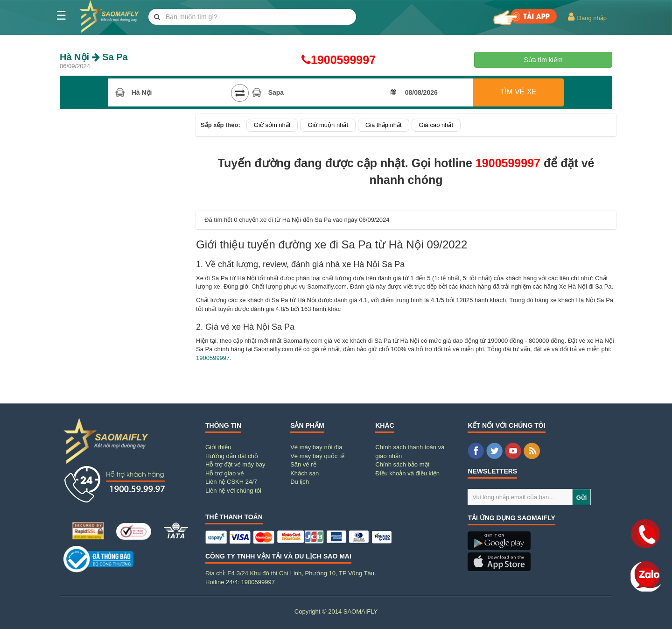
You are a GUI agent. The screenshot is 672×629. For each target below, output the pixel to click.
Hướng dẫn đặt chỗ (232, 456)
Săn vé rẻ (303, 464)
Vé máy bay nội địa (316, 447)
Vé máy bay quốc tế (317, 456)
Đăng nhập (587, 17)
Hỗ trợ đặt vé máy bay (235, 464)
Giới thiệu (218, 447)
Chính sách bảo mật (402, 464)
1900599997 (336, 60)
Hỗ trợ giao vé (224, 473)
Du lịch (300, 482)
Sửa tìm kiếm (543, 60)
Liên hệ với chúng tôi (233, 491)
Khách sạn (304, 473)
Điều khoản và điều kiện (407, 473)
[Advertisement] (126, 254)
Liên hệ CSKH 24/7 (231, 482)
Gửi (582, 498)
